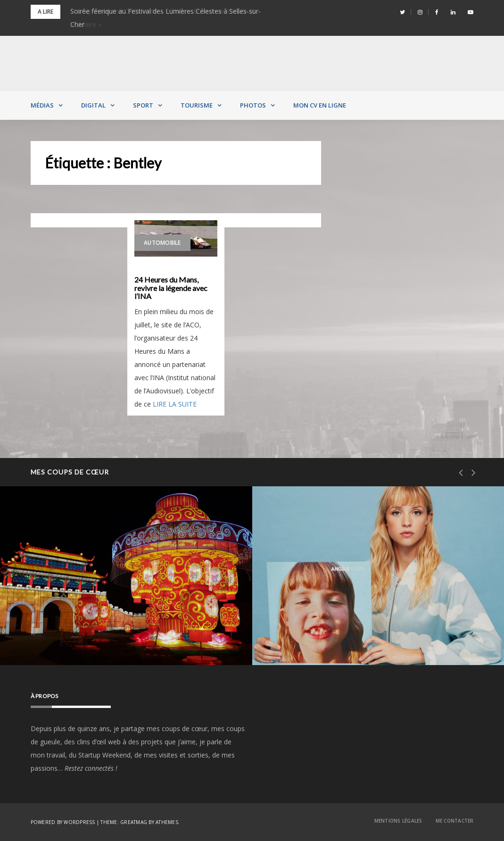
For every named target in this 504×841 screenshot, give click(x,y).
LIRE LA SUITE (175, 404)
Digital (93, 105)
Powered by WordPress (63, 822)
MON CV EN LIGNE (320, 105)
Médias (42, 105)
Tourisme (197, 105)
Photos (253, 105)
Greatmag (134, 822)
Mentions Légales (398, 821)
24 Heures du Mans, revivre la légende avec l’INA (171, 288)
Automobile (162, 243)
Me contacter (455, 821)
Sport (143, 105)
